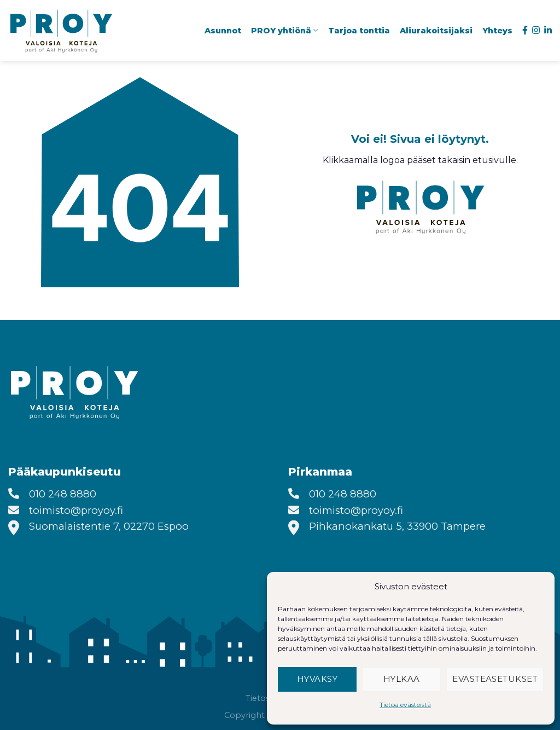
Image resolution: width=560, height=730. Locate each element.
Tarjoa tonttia (359, 31)
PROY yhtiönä (285, 30)
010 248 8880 (63, 494)
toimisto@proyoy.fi (76, 510)
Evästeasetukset (495, 679)
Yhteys (497, 31)
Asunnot (223, 31)
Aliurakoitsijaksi (436, 31)
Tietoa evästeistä (405, 705)
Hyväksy (317, 679)
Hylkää (402, 679)
